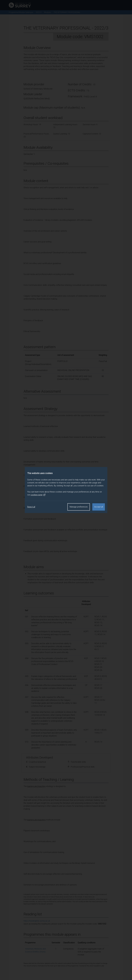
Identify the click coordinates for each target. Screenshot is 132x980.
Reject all (31, 507)
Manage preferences (79, 507)
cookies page (38, 495)
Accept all (99, 507)
